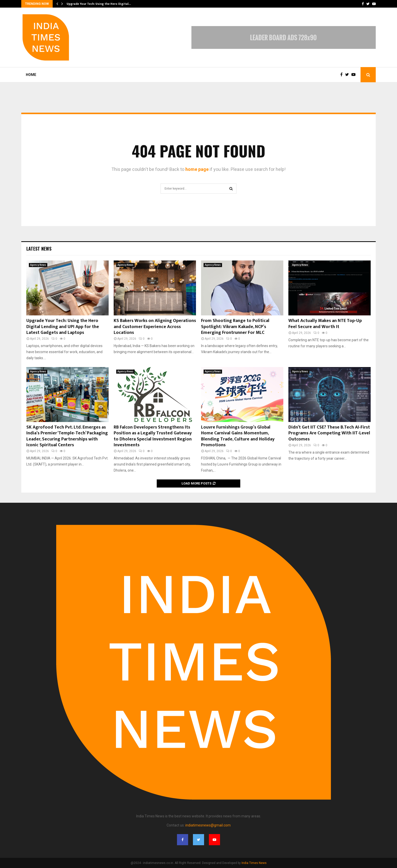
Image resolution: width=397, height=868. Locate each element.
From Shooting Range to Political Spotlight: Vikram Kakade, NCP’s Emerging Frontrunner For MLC (235, 327)
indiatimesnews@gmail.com (208, 825)
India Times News (254, 863)
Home (31, 75)
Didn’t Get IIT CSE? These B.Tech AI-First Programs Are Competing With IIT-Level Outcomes (329, 433)
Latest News (39, 249)
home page (197, 169)
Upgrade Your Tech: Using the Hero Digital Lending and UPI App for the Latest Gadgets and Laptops (63, 327)
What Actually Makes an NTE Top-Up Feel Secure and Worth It (325, 324)
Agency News (38, 265)
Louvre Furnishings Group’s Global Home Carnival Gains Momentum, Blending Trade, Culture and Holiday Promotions (238, 436)
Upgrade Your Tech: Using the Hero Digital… (99, 4)
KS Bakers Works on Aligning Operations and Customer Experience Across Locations (155, 327)
